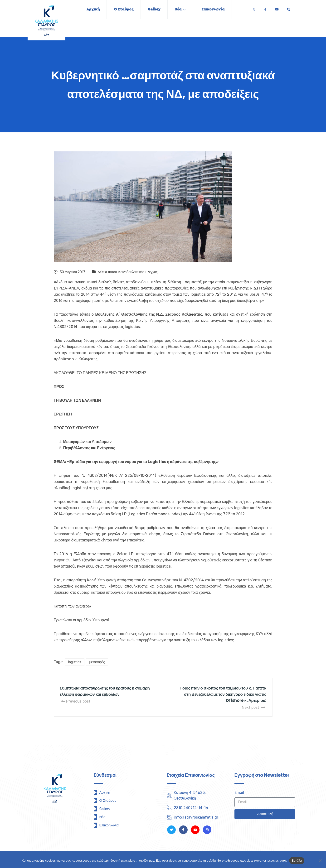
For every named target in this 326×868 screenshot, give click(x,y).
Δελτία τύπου (107, 272)
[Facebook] (265, 8)
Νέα (181, 9)
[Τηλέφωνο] (288, 8)
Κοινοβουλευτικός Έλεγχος (138, 272)
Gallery (154, 9)
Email (239, 793)
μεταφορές (97, 662)
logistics (75, 662)
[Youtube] (277, 8)
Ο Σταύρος (123, 9)
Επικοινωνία (214, 9)
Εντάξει (297, 861)
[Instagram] (207, 830)
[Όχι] (320, 861)
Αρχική (92, 9)
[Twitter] (254, 8)
